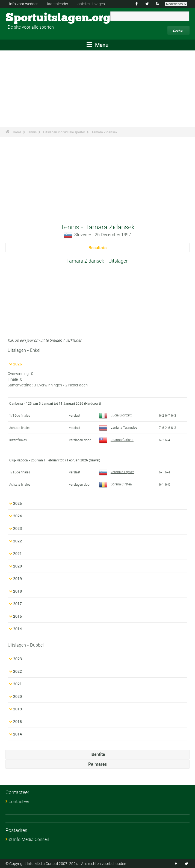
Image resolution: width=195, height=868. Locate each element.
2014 (17, 628)
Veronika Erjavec (117, 471)
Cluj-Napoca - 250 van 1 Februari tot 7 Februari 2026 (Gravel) (55, 460)
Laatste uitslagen (90, 4)
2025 (17, 503)
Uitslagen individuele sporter (64, 132)
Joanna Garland (116, 439)
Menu (97, 45)
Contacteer (19, 801)
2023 (17, 528)
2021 (17, 553)
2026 (17, 364)
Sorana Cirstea (115, 484)
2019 (17, 578)
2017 (17, 603)
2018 (17, 591)
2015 (17, 616)
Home (17, 132)
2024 (17, 516)
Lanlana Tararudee (118, 427)
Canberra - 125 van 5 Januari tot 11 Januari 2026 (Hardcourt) (55, 403)
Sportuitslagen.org (26, 18)
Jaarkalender (57, 4)
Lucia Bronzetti (116, 415)
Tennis (32, 132)
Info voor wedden (24, 4)
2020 (17, 566)
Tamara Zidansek (104, 132)
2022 (17, 541)
